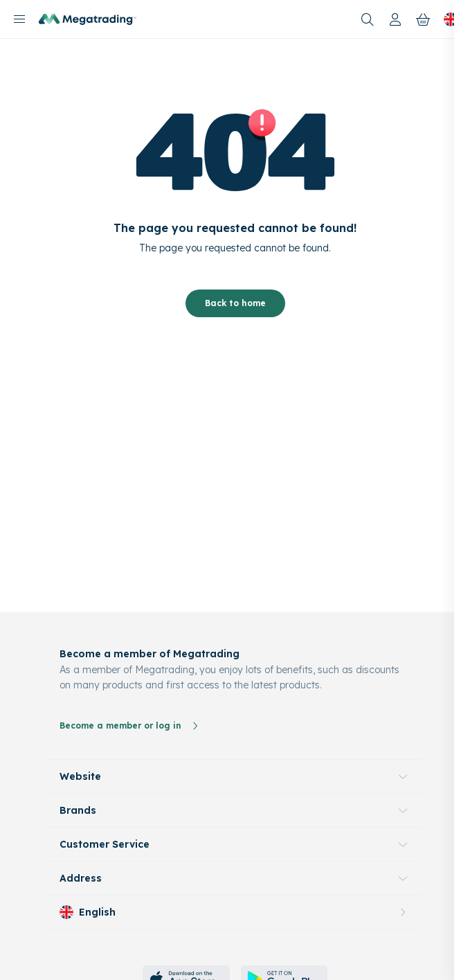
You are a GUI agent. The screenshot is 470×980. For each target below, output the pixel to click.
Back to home (235, 303)
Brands (78, 810)
